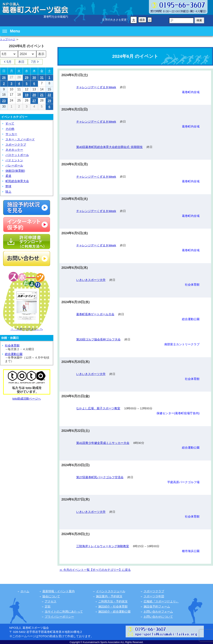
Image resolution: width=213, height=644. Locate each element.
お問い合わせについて (158, 617)
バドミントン (14, 160)
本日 (21, 62)
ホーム (25, 591)
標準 (142, 20)
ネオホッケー (14, 150)
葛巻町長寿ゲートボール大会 (95, 314)
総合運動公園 (14, 354)
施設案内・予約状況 (109, 596)
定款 (48, 606)
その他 (10, 129)
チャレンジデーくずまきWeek (96, 87)
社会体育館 (12, 345)
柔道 (8, 176)
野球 (8, 186)
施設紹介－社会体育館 (113, 606)
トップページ (8, 39)
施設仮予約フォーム (157, 606)
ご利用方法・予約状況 (113, 601)
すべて (10, 123)
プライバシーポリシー (59, 617)
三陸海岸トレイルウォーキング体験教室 (103, 546)
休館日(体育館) (15, 171)
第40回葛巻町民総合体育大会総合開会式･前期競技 (109, 147)
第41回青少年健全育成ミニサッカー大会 (103, 443)
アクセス (51, 601)
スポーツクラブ (16, 145)
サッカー (11, 134)
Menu (11, 31)
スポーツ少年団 (154, 596)
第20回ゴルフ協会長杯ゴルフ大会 (98, 339)
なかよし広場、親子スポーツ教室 (98, 408)
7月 (35, 62)
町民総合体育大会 (17, 181)
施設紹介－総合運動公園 (114, 611)
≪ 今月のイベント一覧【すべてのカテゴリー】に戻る (95, 570)
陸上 (8, 192)
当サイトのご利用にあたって (64, 611)
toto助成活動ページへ (27, 399)
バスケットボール (17, 155)
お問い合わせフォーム (158, 611)
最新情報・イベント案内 (59, 591)
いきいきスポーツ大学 (91, 280)
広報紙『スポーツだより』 (161, 601)
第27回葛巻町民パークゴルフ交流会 (100, 477)
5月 (7, 62)
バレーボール (14, 165)
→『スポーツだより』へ (27, 329)
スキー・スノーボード (20, 139)
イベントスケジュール (111, 591)
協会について (51, 596)
